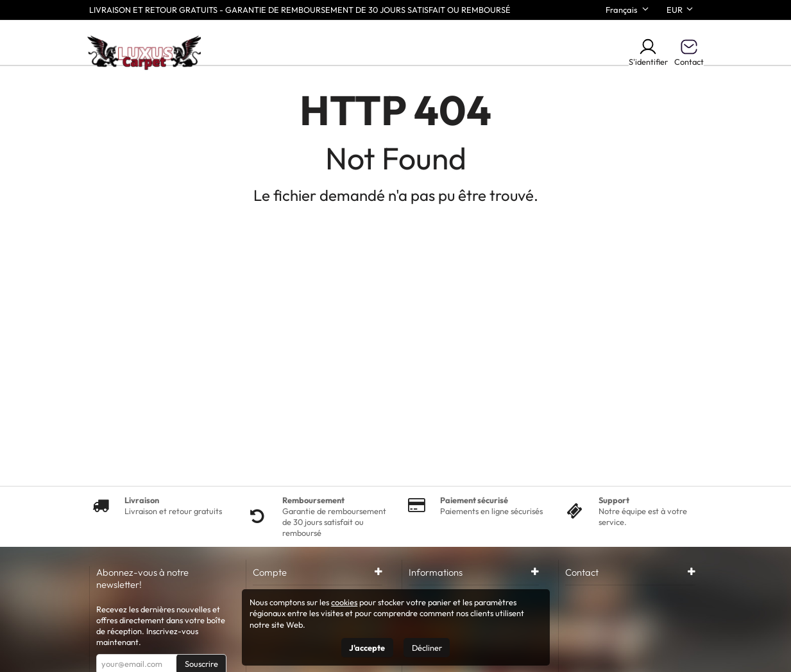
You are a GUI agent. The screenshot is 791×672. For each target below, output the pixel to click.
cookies (344, 602)
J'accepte (367, 648)
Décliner (427, 648)
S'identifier (648, 52)
